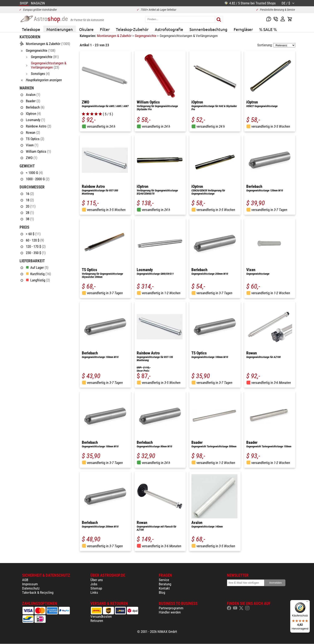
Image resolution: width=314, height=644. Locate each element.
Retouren (97, 621)
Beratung (165, 584)
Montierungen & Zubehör (115, 36)
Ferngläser (243, 29)
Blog (162, 592)
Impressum (30, 584)
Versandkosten (101, 616)
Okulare (86, 29)
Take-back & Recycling (38, 592)
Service (164, 580)
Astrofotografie (169, 29)
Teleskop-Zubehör (132, 29)
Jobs (94, 584)
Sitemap (96, 588)
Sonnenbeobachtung (208, 29)
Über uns (97, 580)
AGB (25, 580)
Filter (105, 29)
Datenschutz (31, 588)
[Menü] (307, 603)
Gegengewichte (146, 36)
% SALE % (268, 29)
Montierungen (60, 29)
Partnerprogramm (171, 608)
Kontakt (164, 588)
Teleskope (31, 29)
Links (94, 592)
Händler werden (170, 612)
